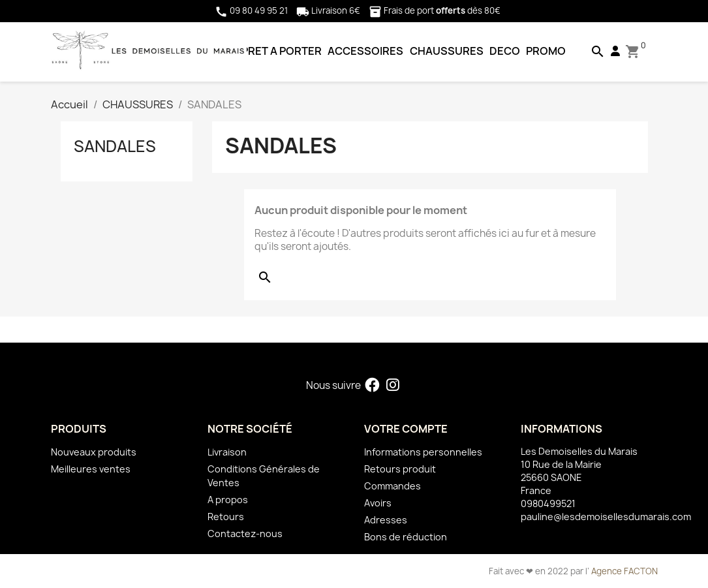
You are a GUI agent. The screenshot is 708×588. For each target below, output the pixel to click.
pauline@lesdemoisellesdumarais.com (606, 517)
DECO (505, 51)
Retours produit (400, 469)
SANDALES (115, 146)
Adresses (386, 520)
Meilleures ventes (91, 469)
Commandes (392, 486)
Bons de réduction (406, 537)
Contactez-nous (245, 534)
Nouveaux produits (94, 452)
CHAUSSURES (447, 51)
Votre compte (406, 429)
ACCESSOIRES (365, 51)
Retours (226, 517)
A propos (228, 500)
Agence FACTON (624, 571)
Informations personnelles (423, 452)
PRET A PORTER (282, 51)
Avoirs (378, 503)
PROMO (546, 51)
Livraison (227, 452)
